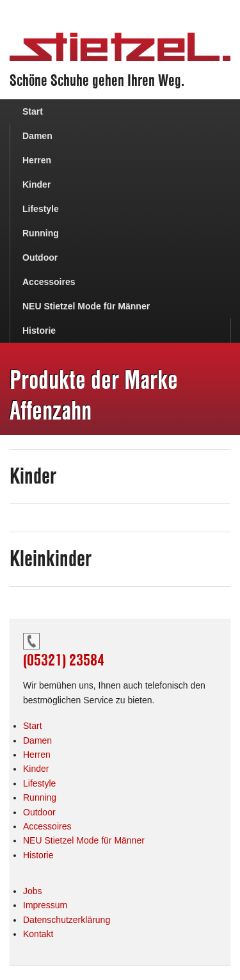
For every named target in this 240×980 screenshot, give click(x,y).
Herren (37, 160)
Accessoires (49, 282)
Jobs (33, 891)
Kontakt (38, 934)
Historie (39, 331)
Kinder (36, 184)
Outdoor (40, 257)
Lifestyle (41, 209)
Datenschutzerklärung (67, 920)
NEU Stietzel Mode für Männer (86, 306)
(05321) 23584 (64, 660)
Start (33, 111)
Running (41, 233)
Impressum (45, 905)
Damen (37, 136)
